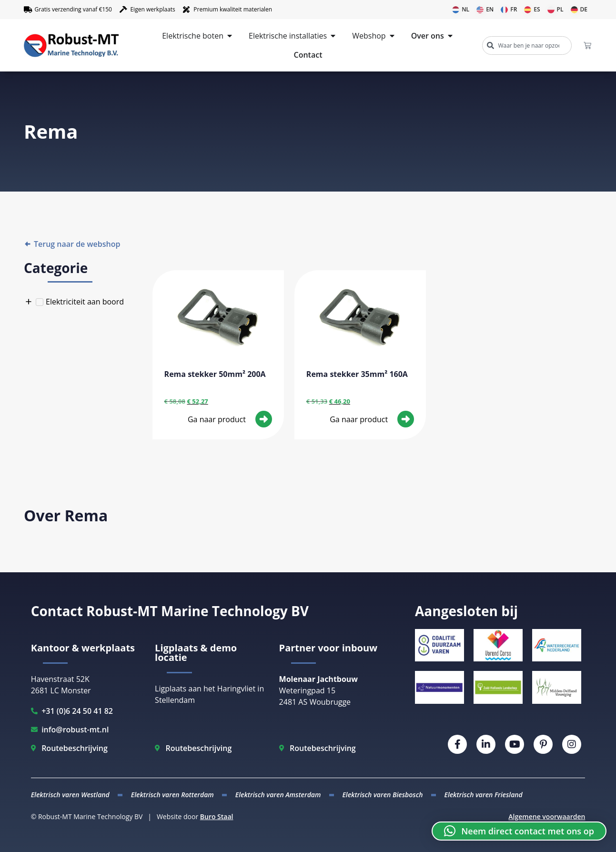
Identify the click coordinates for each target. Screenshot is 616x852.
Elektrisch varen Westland (70, 795)
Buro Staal (217, 816)
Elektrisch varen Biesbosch (382, 795)
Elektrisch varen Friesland (483, 795)
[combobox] (527, 46)
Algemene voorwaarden (547, 816)
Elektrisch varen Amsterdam (278, 795)
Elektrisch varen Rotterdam (172, 795)
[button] (519, 831)
